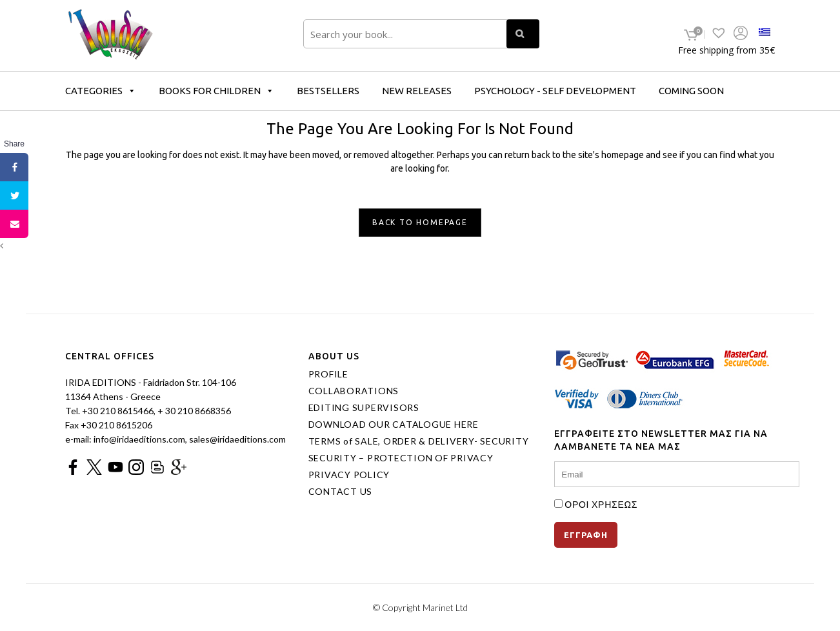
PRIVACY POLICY (349, 475)
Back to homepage (420, 222)
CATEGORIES (101, 91)
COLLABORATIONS (354, 391)
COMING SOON (691, 91)
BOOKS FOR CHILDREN (216, 91)
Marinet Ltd (445, 607)
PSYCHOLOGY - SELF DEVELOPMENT (555, 91)
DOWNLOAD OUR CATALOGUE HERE (394, 425)
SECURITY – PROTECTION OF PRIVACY (401, 458)
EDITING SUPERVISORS (364, 408)
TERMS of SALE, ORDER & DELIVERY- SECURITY (419, 441)
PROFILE (328, 374)
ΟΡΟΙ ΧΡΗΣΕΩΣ (601, 504)
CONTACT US (341, 492)
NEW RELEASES (417, 91)
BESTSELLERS (328, 91)
